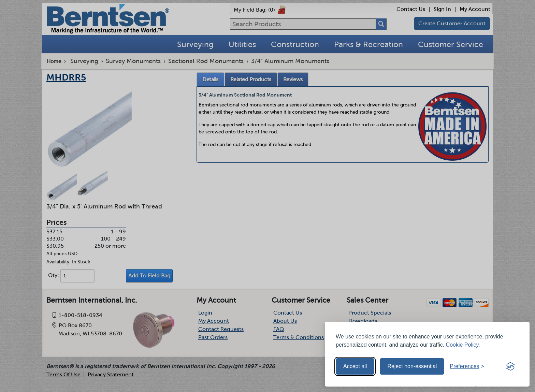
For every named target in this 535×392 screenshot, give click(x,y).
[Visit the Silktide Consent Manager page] (510, 366)
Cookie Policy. (463, 345)
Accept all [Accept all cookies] (355, 366)
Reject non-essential (412, 366)
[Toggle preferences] (467, 366)
